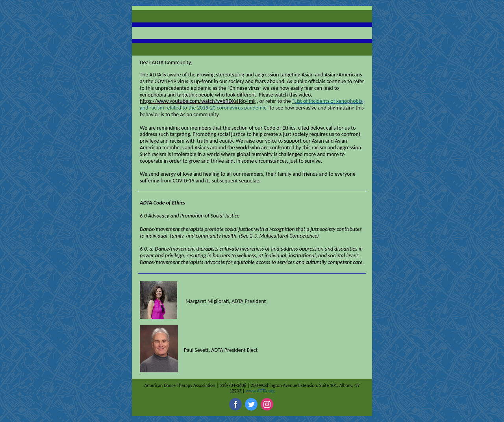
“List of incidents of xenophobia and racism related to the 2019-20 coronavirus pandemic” (251, 104)
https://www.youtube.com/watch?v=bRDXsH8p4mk (198, 101)
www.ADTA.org (260, 391)
